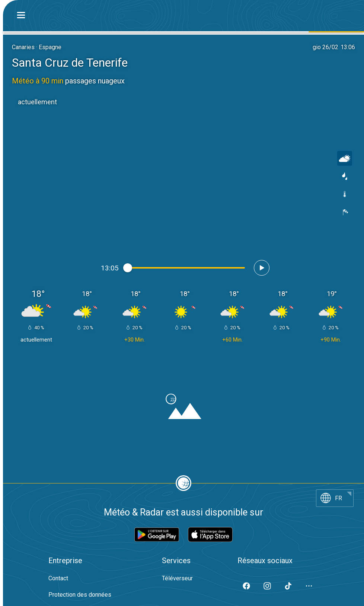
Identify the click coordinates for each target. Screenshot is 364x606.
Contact (58, 578)
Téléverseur (177, 578)
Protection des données (80, 595)
